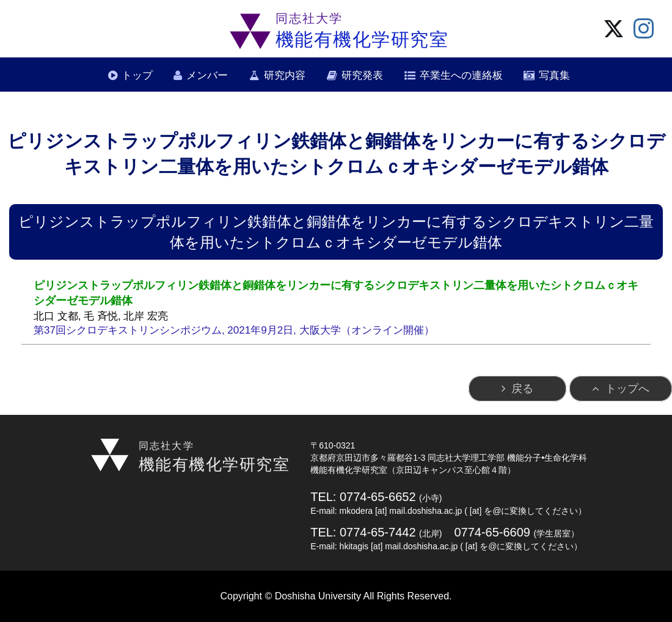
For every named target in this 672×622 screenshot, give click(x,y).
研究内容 (285, 75)
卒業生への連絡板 (461, 75)
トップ (137, 75)
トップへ (627, 389)
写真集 (554, 75)
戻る (522, 389)
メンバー (207, 75)
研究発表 (362, 75)
